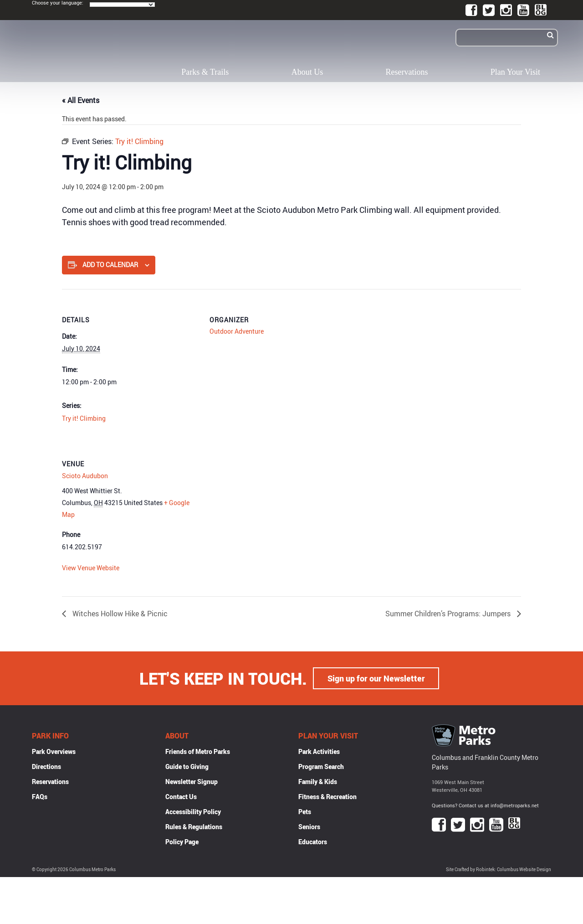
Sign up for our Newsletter (376, 678)
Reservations (407, 72)
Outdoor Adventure (237, 331)
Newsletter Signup (192, 782)
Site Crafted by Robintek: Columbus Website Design (499, 870)
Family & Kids (318, 782)
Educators (313, 842)
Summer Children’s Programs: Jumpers (449, 614)
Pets (305, 812)
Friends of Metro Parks (198, 751)
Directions (46, 767)
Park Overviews (54, 751)
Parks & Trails (205, 72)
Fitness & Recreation (327, 797)
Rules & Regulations (194, 827)
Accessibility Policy (193, 812)
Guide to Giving (187, 767)
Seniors (309, 827)
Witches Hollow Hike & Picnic (119, 614)
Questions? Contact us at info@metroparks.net (485, 805)
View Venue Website (91, 568)
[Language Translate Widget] (122, 5)
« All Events (81, 100)
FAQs (40, 797)
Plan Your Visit (515, 72)
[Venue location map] (258, 496)
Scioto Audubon (85, 476)
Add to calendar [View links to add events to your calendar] (110, 265)
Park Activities (319, 751)
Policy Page (182, 842)
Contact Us (181, 797)
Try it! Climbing (84, 418)
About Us (307, 72)
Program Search (321, 767)
